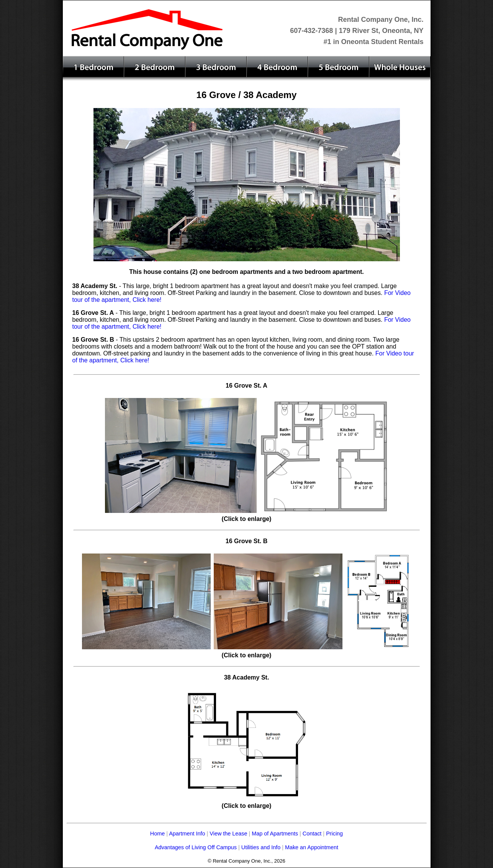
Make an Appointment (312, 847)
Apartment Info (187, 834)
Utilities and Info (260, 847)
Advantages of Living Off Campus (196, 847)
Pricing (334, 834)
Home (157, 834)
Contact (312, 834)
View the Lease (229, 834)
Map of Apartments (275, 834)
